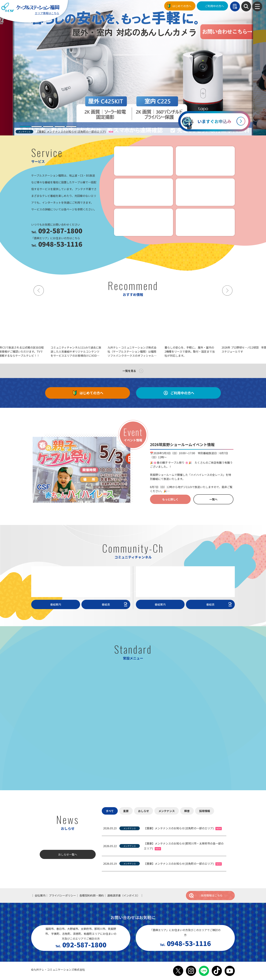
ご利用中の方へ (214, 6)
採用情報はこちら (206, 896)
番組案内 (56, 604)
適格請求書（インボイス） (123, 895)
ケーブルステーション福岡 (30, 7)
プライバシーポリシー (62, 895)
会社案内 (40, 895)
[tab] (25, 127)
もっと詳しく (170, 499)
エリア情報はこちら (47, 13)
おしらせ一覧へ (68, 854)
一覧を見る (129, 371)
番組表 (115, 604)
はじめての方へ (182, 6)
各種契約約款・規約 (92, 895)
